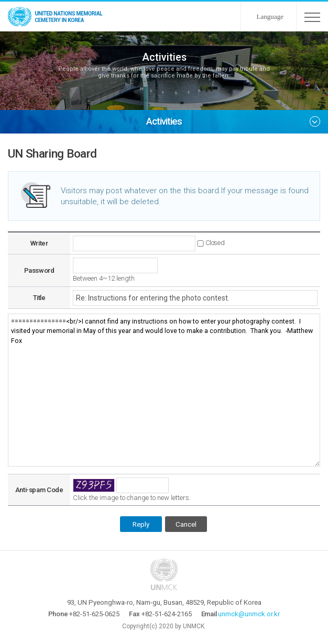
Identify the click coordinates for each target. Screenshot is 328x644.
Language (270, 16)
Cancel (186, 524)
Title (39, 298)
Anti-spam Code (39, 490)
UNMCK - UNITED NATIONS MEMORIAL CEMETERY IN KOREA (58, 16)
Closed (215, 243)
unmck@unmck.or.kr (249, 614)
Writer (39, 243)
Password (39, 270)
